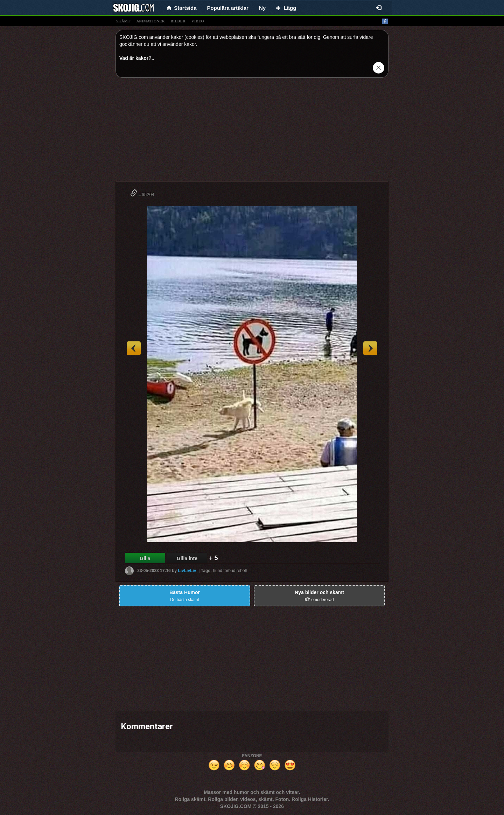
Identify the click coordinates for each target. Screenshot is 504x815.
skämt (123, 21)
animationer (150, 21)
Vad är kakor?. (136, 58)
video (198, 21)
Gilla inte (187, 558)
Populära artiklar (228, 8)
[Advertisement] (252, 132)
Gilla (145, 558)
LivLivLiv (187, 571)
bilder (178, 21)
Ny (262, 8)
